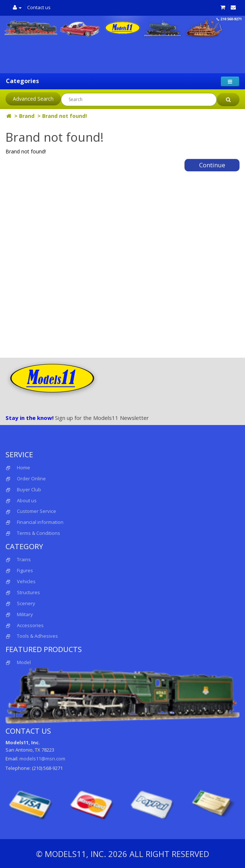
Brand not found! (65, 116)
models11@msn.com (42, 759)
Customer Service (36, 511)
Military (25, 614)
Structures (28, 592)
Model (18, 662)
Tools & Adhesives (37, 636)
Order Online (31, 478)
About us (27, 500)
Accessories (30, 625)
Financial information (40, 522)
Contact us (39, 7)
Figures (25, 570)
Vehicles (26, 581)
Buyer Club (29, 489)
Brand (27, 116)
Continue (212, 165)
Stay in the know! (30, 418)
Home (23, 467)
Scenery (26, 603)
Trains (24, 559)
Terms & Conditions (39, 533)
